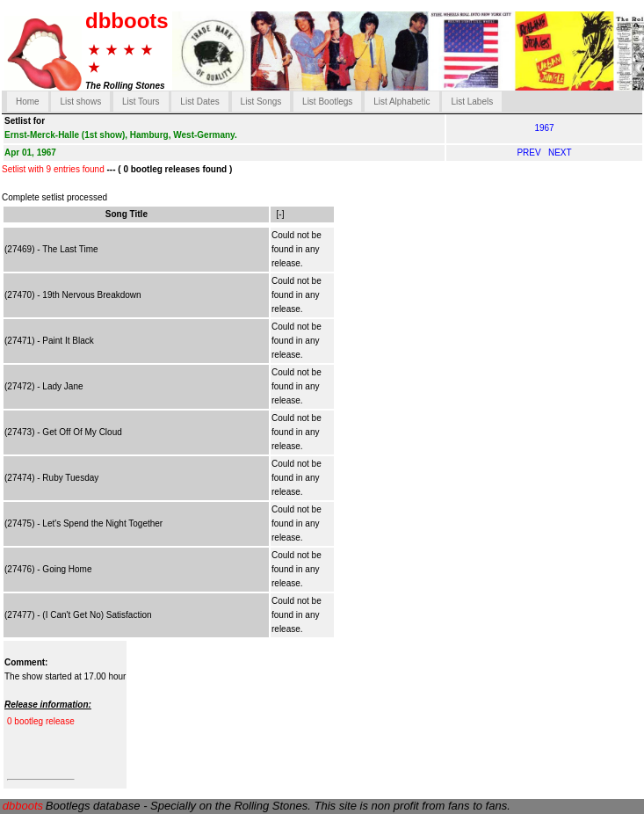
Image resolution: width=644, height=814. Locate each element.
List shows (80, 102)
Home (28, 102)
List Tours (141, 102)
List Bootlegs (327, 102)
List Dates (199, 102)
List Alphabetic (402, 102)
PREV (530, 153)
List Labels (472, 102)
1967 (544, 128)
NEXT (560, 153)
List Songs (261, 102)
